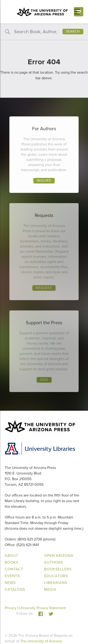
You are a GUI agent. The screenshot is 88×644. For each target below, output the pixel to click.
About (11, 556)
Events (12, 576)
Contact (14, 569)
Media (50, 589)
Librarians (56, 583)
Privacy (11, 608)
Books (11, 562)
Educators (56, 576)
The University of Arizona (41, 641)
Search (73, 31)
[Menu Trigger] (77, 12)
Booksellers (58, 569)
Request (44, 288)
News (10, 583)
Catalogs (15, 589)
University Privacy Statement (42, 608)
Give (44, 380)
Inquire (44, 181)
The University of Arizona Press (42, 12)
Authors (54, 562)
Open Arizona (59, 556)
